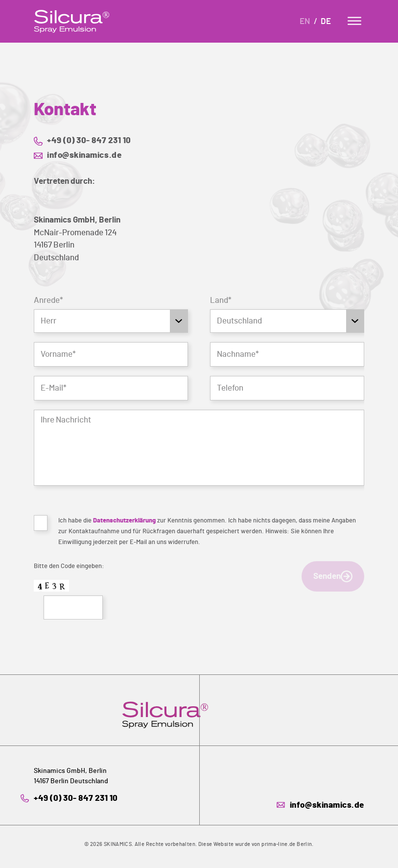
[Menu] (354, 21)
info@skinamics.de (84, 155)
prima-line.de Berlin (287, 844)
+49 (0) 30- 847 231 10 (89, 141)
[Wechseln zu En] (307, 23)
